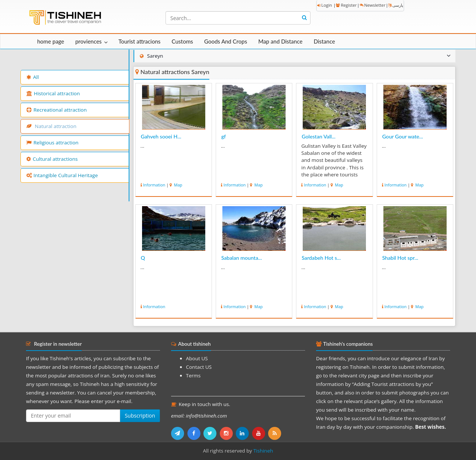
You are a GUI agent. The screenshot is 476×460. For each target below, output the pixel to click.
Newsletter (372, 5)
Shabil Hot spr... (400, 258)
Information (154, 185)
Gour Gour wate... (403, 136)
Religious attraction (52, 143)
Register (346, 5)
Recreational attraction (57, 110)
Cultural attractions (52, 159)
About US (197, 358)
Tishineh (263, 451)
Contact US (199, 367)
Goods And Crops (226, 41)
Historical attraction (53, 93)
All (33, 77)
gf (223, 136)
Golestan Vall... (319, 136)
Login (325, 5)
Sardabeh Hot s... (321, 258)
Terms (193, 376)
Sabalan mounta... (242, 258)
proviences (88, 41)
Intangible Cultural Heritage (62, 175)
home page (51, 41)
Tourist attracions (139, 41)
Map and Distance (280, 41)
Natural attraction (51, 126)
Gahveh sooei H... (161, 136)
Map (178, 185)
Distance (324, 41)
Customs (182, 41)
